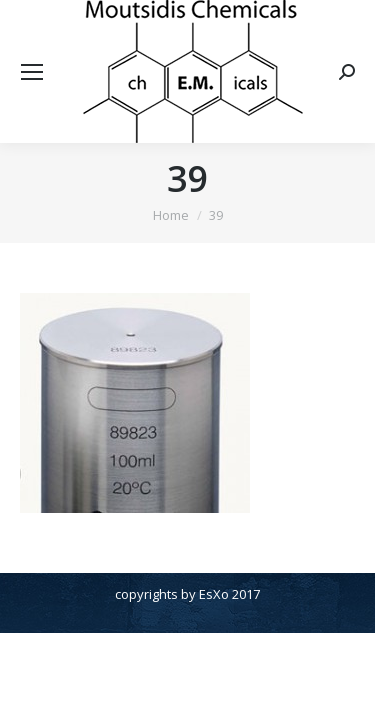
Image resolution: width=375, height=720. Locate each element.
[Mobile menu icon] (32, 72)
